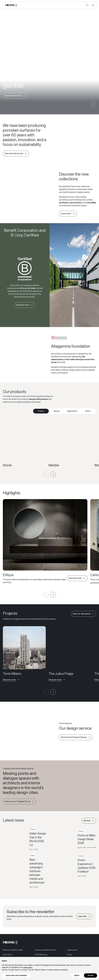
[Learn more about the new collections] (68, 214)
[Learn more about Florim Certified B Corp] (25, 305)
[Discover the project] (11, 680)
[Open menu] (93, 5)
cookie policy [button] (28, 967)
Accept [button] (91, 975)
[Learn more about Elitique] (77, 578)
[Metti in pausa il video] (93, 104)
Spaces (57, 411)
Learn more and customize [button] (16, 975)
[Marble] (70, 443)
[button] (46, 474)
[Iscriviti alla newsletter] (84, 924)
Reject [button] (77, 975)
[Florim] (11, 5)
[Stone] (24, 443)
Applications (72, 411)
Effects (41, 411)
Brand (88, 411)
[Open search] (87, 5)
